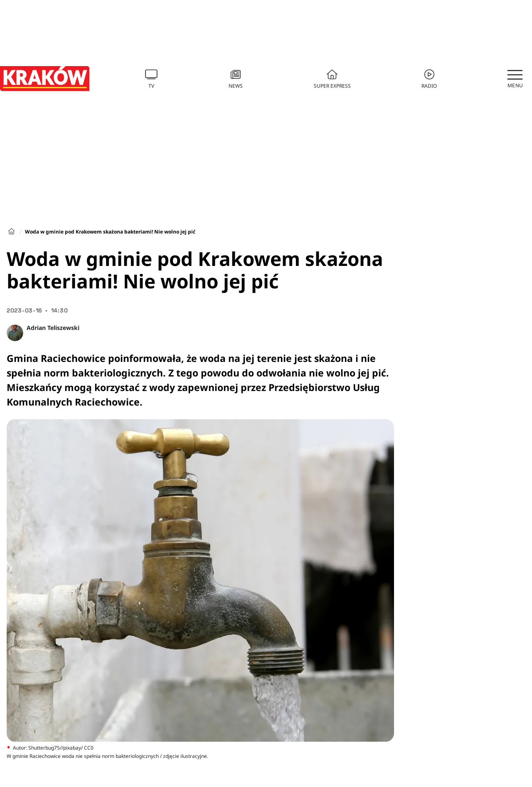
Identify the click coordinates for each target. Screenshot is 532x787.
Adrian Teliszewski (53, 328)
